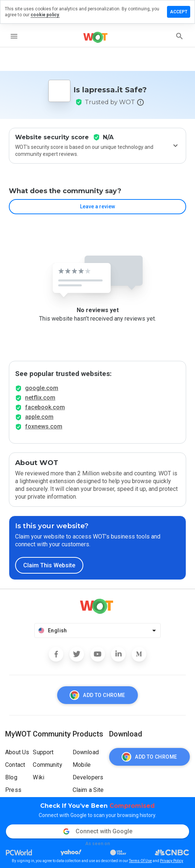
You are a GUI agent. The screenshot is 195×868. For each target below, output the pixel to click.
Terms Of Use (140, 861)
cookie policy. (45, 15)
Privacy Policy (172, 861)
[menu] (14, 36)
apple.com (39, 417)
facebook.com (45, 407)
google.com (42, 388)
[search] (180, 36)
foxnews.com (44, 426)
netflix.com (40, 398)
